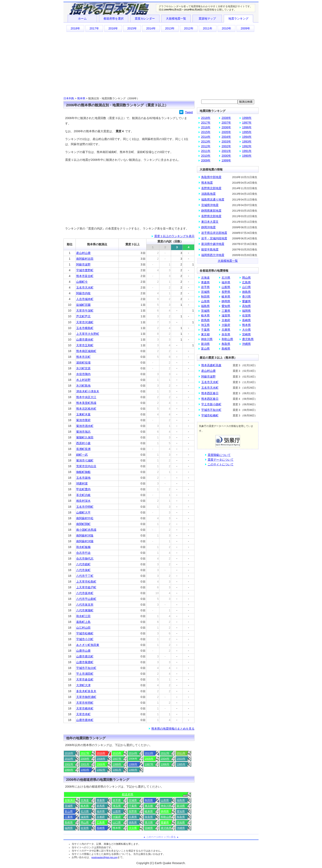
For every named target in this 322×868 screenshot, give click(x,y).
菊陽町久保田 (85, 437)
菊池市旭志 (83, 432)
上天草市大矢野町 (88, 334)
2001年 (85, 764)
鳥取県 (181, 817)
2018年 (75, 28)
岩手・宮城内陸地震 (214, 238)
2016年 (113, 28)
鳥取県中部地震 (211, 177)
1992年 (101, 770)
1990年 (133, 770)
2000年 (101, 764)
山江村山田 (83, 628)
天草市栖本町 (85, 708)
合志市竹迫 (83, 553)
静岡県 (165, 811)
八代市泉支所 (85, 605)
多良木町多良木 (86, 691)
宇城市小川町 (85, 639)
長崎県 (101, 828)
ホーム (82, 19)
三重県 (69, 817)
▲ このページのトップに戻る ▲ (161, 837)
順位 (70, 244)
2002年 (69, 764)
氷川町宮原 (83, 368)
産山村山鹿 (83, 253)
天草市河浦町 (85, 322)
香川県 (149, 822)
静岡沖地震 (208, 227)
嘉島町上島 (83, 622)
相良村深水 (83, 501)
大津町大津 (83, 685)
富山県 (69, 811)
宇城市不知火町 (86, 668)
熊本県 (81, 98)
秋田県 (149, 800)
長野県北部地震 (211, 188)
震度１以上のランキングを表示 (174, 236)
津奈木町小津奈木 (88, 391)
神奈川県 (166, 806)
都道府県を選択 (114, 19)
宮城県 (133, 800)
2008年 (101, 759)
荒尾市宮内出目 (86, 466)
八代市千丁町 (85, 576)
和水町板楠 (83, 547)
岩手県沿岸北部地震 (214, 233)
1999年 (117, 764)
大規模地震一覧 (176, 19)
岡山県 (85, 822)
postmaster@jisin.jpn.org (104, 857)
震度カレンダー (145, 19)
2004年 (165, 759)
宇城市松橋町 (85, 633)
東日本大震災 (210, 222)
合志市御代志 (85, 559)
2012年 (189, 28)
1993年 (85, 770)
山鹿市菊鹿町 (85, 662)
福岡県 (69, 828)
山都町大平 (83, 512)
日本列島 (69, 98)
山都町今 (82, 282)
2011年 (208, 28)
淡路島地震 (208, 194)
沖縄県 (181, 828)
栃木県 (85, 806)
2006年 (226, 127)
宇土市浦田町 (85, 674)
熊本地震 (207, 183)
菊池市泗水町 (85, 426)
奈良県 (149, 817)
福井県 (101, 811)
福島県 (181, 800)
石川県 (85, 811)
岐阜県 (149, 811)
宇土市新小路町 (211, 404)
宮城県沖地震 (210, 205)
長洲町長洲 (83, 449)
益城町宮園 (83, 305)
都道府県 (128, 794)
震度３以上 (132, 244)
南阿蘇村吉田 (85, 259)
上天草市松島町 (86, 582)
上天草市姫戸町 (86, 587)
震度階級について (219, 455)
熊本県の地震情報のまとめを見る (173, 729)
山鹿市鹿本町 (85, 720)
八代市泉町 (83, 570)
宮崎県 (149, 828)
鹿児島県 (166, 828)
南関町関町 (83, 524)
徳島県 (133, 822)
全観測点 (70, 800)
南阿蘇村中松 (85, 518)
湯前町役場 (83, 363)
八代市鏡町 (83, 564)
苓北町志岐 (83, 495)
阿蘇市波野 (83, 264)
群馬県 (101, 806)
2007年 (117, 759)
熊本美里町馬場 (86, 403)
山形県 (165, 800)
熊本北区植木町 (86, 409)
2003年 (181, 759)
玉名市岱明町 (85, 507)
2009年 (245, 28)
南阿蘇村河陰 (85, 535)
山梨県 (117, 811)
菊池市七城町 (85, 460)
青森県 (101, 800)
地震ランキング (238, 19)
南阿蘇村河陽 (85, 541)
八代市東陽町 (85, 610)
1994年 (69, 770)
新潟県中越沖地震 (213, 244)
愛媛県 (165, 822)
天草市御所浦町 (86, 697)
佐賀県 (85, 828)
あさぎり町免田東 (88, 645)
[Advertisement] (161, 64)
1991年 (117, 770)
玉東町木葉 (83, 414)
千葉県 (133, 806)
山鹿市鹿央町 (85, 340)
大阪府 (117, 817)
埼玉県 (117, 806)
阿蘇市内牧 (83, 293)
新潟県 (181, 806)
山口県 (117, 822)
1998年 (133, 764)
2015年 (132, 28)
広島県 (101, 822)
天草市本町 (83, 714)
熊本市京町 (83, 357)
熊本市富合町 (85, 276)
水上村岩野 (83, 380)
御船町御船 (83, 472)
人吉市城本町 (85, 299)
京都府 (101, 817)
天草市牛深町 (85, 311)
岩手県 (117, 800)
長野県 (133, 811)
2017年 (94, 28)
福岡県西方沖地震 (213, 255)
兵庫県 (133, 817)
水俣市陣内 (83, 374)
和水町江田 (83, 616)
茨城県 (69, 806)
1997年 (149, 764)
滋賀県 (85, 817)
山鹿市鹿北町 (85, 656)
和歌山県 (166, 817)
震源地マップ (207, 19)
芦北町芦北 (83, 316)
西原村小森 (83, 443)
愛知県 (181, 811)
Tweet (189, 112)
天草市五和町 (85, 345)
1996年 (165, 764)
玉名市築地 (83, 478)
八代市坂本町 (85, 593)
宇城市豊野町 (85, 270)
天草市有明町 (85, 703)
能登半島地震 (210, 249)
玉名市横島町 (85, 328)
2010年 (227, 28)
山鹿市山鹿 (83, 651)
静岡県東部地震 (211, 211)
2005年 (149, 759)
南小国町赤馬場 (86, 530)
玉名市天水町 (85, 287)
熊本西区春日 (210, 393)
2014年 (151, 28)
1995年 (181, 764)
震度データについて (221, 460)
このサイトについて (221, 464)
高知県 (181, 822)
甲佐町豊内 (83, 489)
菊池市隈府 (83, 420)
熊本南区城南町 (86, 351)
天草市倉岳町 (85, 679)
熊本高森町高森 (211, 365)
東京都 (149, 806)
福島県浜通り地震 (213, 199)
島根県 (69, 822)
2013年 (170, 28)
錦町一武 (82, 455)
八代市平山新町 (86, 599)
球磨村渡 (82, 483)
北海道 (85, 800)
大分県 (133, 828)
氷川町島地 (83, 386)
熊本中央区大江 (86, 397)
